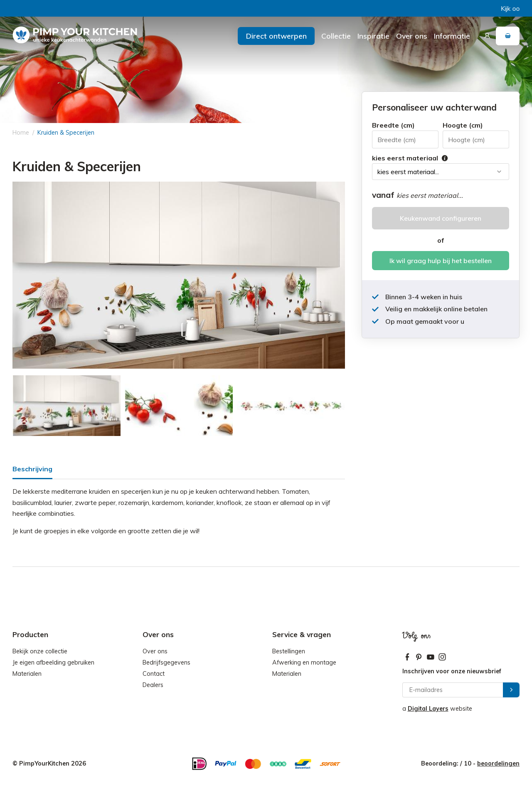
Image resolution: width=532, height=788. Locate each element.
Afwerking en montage (304, 662)
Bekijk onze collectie (40, 651)
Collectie (336, 36)
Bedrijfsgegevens (166, 662)
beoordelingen (498, 763)
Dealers (153, 685)
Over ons (412, 36)
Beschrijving (32, 469)
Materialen (27, 674)
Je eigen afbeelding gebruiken (53, 662)
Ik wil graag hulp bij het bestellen (441, 261)
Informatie (452, 36)
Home (21, 133)
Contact (154, 674)
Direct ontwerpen (276, 36)
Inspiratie (373, 36)
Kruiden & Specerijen (66, 133)
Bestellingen (289, 651)
